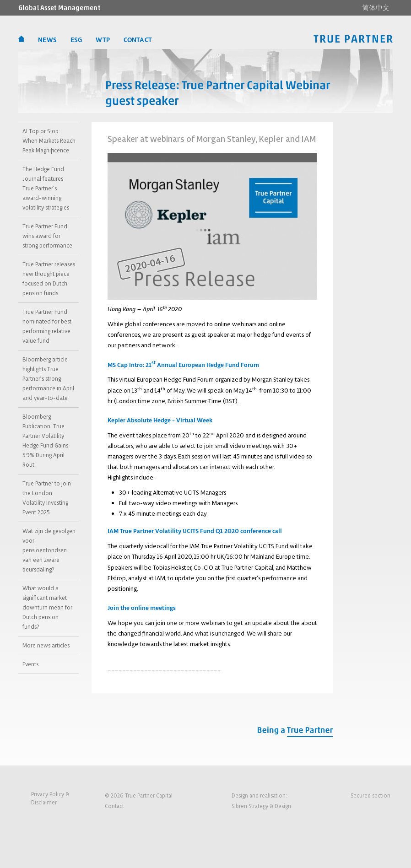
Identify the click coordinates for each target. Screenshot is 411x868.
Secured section (370, 795)
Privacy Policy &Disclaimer (50, 798)
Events (30, 664)
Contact (114, 806)
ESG (76, 40)
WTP (103, 40)
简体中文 (376, 8)
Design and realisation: (261, 801)
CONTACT (138, 40)
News (47, 40)
